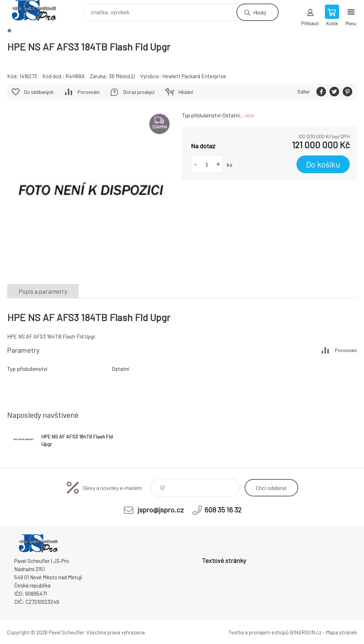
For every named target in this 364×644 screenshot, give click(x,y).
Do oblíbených (39, 92)
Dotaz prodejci (139, 92)
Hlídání (186, 92)
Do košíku (323, 164)
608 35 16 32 (223, 510)
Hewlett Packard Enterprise (194, 76)
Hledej (259, 12)
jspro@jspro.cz (161, 510)
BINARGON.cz (306, 632)
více (250, 115)
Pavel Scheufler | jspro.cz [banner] (39, 10)
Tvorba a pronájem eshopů (258, 632)
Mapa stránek (341, 632)
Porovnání (89, 92)
